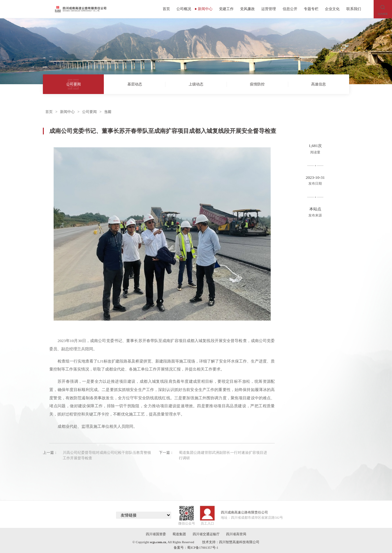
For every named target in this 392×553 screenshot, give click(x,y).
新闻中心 (204, 9)
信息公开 (290, 9)
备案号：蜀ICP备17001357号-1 (196, 548)
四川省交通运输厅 (206, 534)
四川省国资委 (156, 534)
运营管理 (269, 9)
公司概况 (184, 9)
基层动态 (135, 84)
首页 (166, 9)
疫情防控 (257, 84)
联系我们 (354, 9)
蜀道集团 (179, 534)
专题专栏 (311, 9)
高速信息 (318, 84)
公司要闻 (73, 84)
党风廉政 (247, 9)
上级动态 (196, 84)
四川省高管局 (236, 534)
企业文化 (332, 9)
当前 (108, 112)
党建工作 (226, 9)
